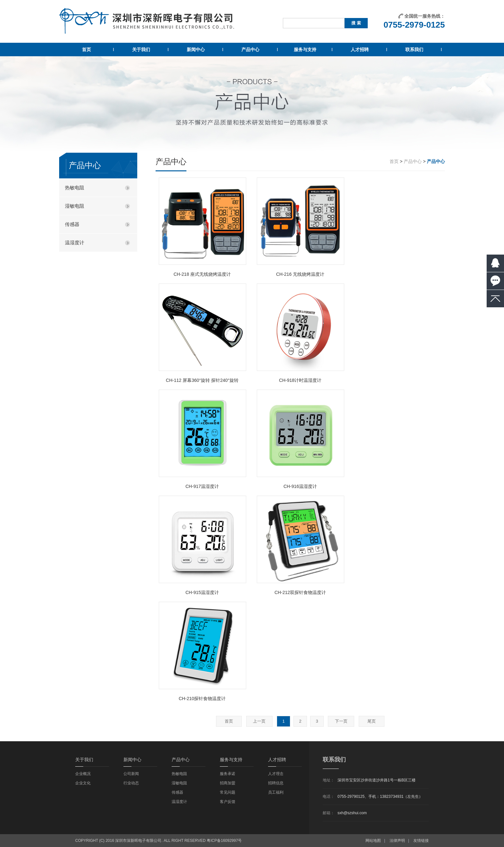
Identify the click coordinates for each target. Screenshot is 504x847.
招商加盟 (228, 783)
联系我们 (414, 50)
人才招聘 (360, 50)
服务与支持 (305, 50)
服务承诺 (228, 774)
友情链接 (421, 841)
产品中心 (250, 50)
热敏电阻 (75, 188)
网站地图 (373, 841)
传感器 (72, 224)
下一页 (341, 721)
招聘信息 (276, 783)
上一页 (259, 721)
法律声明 (397, 841)
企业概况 (83, 774)
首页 (86, 50)
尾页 (372, 721)
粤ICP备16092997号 (224, 841)
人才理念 (276, 774)
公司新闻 (131, 774)
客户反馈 (228, 802)
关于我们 (141, 50)
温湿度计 (75, 243)
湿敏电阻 (75, 206)
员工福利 (276, 792)
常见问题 (228, 792)
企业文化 (83, 783)
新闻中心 (196, 50)
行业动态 (131, 783)
